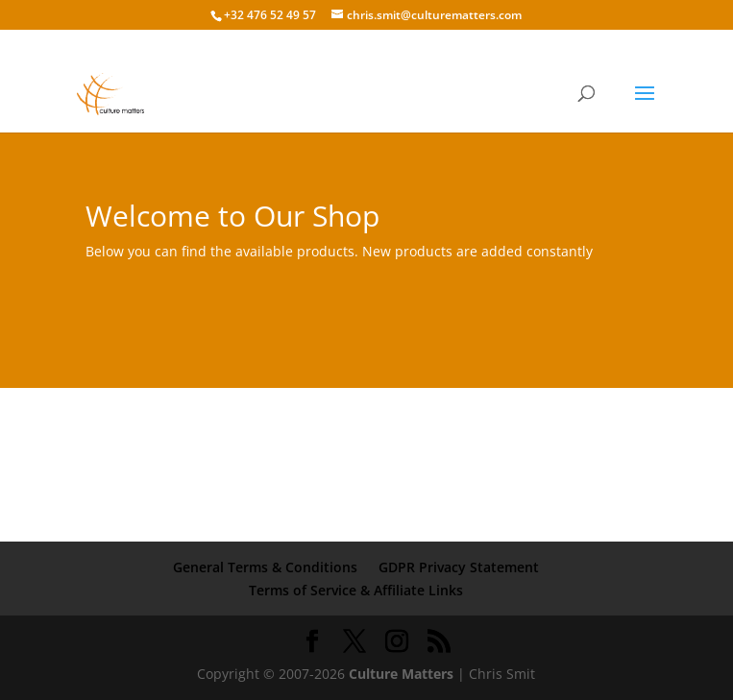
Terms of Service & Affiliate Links (356, 590)
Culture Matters (401, 674)
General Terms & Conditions (265, 567)
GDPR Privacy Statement (459, 567)
